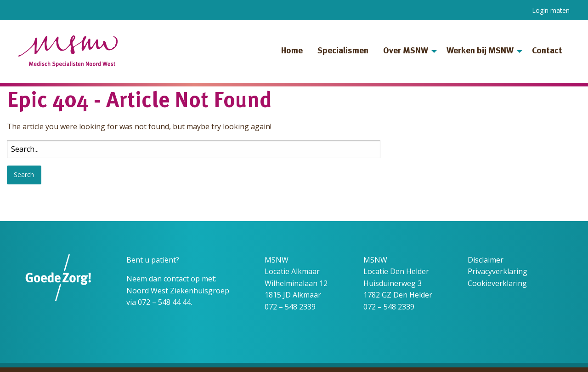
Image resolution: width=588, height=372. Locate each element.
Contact (547, 51)
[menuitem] (292, 52)
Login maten (551, 10)
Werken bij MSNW (480, 51)
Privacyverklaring (498, 271)
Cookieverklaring (497, 283)
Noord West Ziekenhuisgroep (178, 291)
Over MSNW (406, 51)
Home (292, 51)
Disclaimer (486, 260)
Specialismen (343, 51)
